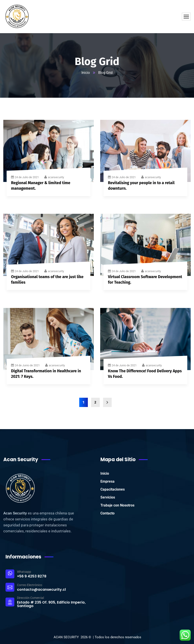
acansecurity (56, 177)
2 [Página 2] (95, 402)
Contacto (107, 513)
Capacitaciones (113, 489)
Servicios (108, 497)
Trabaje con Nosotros (117, 505)
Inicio (86, 73)
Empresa (107, 481)
